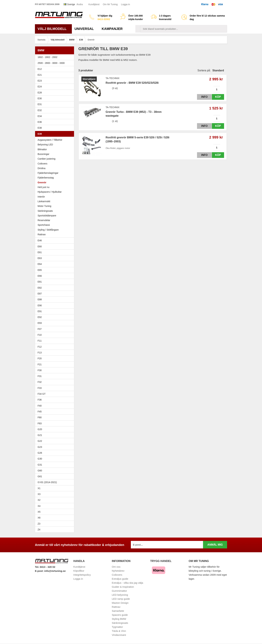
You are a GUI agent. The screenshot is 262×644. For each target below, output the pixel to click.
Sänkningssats (45, 211)
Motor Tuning (55, 206)
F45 (40, 412)
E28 (55, 93)
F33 (40, 388)
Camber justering (47, 159)
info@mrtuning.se (55, 571)
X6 (39, 518)
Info (202, 97)
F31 (55, 376)
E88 (55, 299)
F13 (55, 353)
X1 (55, 488)
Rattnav (42, 234)
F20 (55, 358)
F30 (55, 370)
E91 (55, 311)
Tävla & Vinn (119, 631)
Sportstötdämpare (47, 216)
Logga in (125, 4)
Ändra (80, 4)
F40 (40, 406)
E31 (40, 104)
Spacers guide (120, 615)
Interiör (41, 197)
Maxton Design (120, 603)
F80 (40, 417)
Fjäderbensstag (46, 178)
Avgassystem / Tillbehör (50, 140)
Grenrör (42, 182)
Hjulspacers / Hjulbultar (50, 192)
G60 (40, 471)
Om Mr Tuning (110, 4)
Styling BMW (119, 619)
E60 (55, 246)
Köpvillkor (79, 571)
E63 (55, 258)
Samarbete (118, 611)
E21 (55, 75)
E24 (55, 87)
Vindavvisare (119, 635)
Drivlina (42, 168)
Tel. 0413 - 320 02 (45, 567)
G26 (40, 453)
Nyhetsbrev (118, 571)
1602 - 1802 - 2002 (55, 57)
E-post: (40, 571)
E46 (55, 240)
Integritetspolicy (82, 575)
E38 (55, 128)
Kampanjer (112, 29)
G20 (40, 429)
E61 (55, 252)
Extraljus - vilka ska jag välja (127, 583)
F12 (55, 347)
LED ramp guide (121, 599)
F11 (55, 341)
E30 (55, 98)
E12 (55, 69)
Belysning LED (45, 145)
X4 (55, 506)
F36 (40, 400)
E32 (40, 110)
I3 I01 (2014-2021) (47, 482)
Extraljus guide (120, 579)
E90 (55, 305)
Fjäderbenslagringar (48, 173)
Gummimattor (119, 591)
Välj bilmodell (53, 29)
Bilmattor (42, 149)
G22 (40, 441)
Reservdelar (44, 220)
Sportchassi (44, 225)
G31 (40, 465)
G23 (40, 447)
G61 (40, 476)
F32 (40, 382)
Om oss (116, 567)
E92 (55, 317)
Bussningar (43, 154)
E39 (55, 134)
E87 (55, 294)
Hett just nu (44, 187)
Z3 (55, 524)
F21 (40, 364)
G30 (40, 459)
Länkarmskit (44, 201)
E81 (55, 282)
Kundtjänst (94, 4)
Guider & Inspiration (123, 587)
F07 (55, 329)
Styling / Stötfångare (48, 230)
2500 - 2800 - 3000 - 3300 (55, 63)
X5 (55, 512)
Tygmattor (117, 627)
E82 (55, 288)
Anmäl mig (215, 545)
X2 (39, 500)
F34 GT (55, 394)
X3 (55, 494)
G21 (40, 435)
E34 (55, 116)
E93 (55, 323)
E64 (55, 264)
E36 (55, 122)
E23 (55, 81)
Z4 (55, 530)
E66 (55, 276)
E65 (55, 270)
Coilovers (42, 164)
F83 (40, 423)
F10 (55, 335)
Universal (85, 29)
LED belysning (120, 595)
